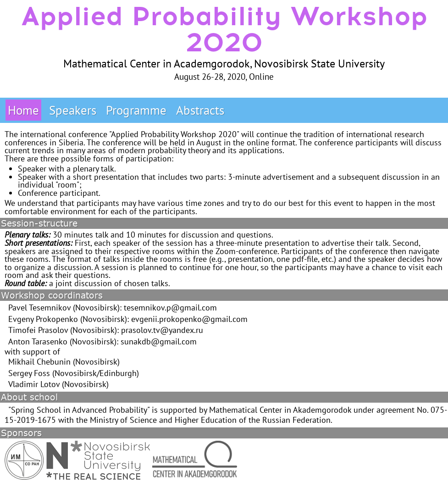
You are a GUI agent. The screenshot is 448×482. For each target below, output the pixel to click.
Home (23, 110)
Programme (136, 110)
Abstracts (200, 110)
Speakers (73, 110)
